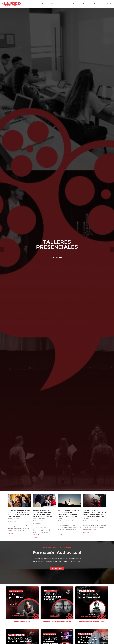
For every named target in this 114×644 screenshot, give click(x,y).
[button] (2, 249)
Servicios (87, 4)
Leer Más (11, 533)
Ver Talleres (57, 568)
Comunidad (66, 4)
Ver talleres (57, 257)
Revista (45, 4)
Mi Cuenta (98, 4)
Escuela (77, 4)
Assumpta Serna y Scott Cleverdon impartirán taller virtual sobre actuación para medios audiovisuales (43, 514)
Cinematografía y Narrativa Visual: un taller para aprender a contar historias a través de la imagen (95, 514)
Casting (55, 4)
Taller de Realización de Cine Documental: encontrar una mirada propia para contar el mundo (68, 514)
